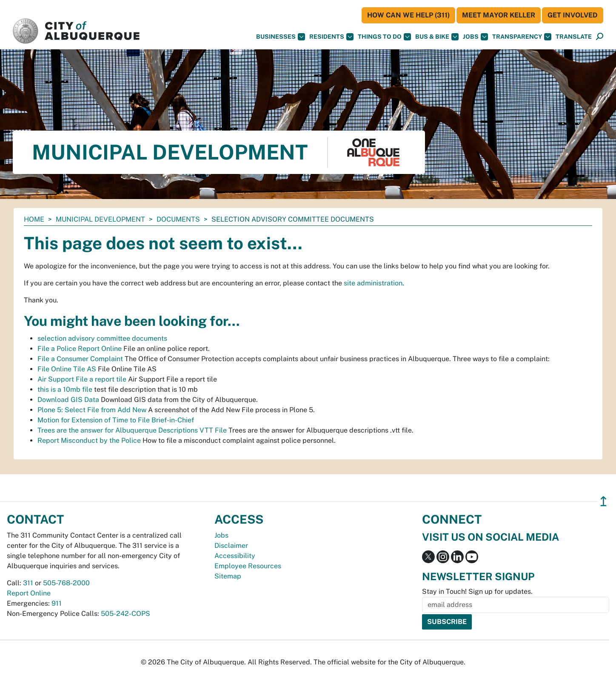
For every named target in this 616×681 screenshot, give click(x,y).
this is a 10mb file (65, 389)
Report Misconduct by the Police (89, 440)
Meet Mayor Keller (499, 15)
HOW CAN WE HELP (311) (408, 15)
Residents (331, 37)
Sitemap (228, 576)
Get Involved (573, 15)
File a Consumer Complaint (80, 359)
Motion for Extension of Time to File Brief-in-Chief (116, 420)
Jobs (475, 37)
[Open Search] (600, 37)
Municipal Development (100, 219)
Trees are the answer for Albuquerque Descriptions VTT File (132, 430)
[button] (574, 37)
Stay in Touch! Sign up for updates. (477, 591)
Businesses (281, 37)
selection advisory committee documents (102, 338)
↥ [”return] (603, 501)
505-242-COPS (125, 614)
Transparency (522, 37)
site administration (373, 283)
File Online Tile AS (67, 369)
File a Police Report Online (80, 349)
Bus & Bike (437, 37)
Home (34, 219)
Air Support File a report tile (82, 379)
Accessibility (235, 556)
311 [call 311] (28, 583)
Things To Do (384, 37)
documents (178, 219)
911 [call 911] (57, 603)
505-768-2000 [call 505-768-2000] (66, 583)
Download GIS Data (68, 400)
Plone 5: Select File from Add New (92, 410)
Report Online (29, 593)
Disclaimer (231, 546)
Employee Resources (248, 566)
